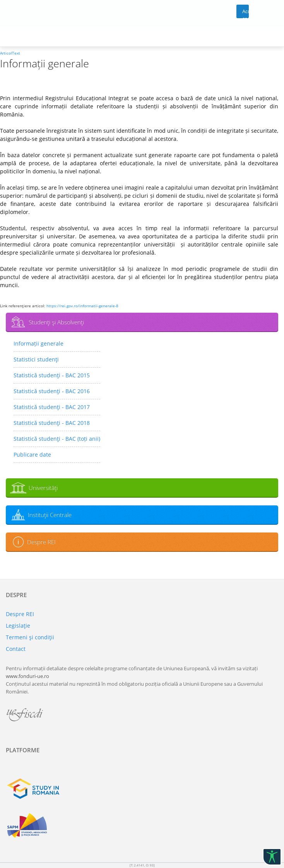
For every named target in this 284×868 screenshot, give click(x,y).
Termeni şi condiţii (30, 637)
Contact (16, 649)
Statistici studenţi (36, 359)
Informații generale (38, 343)
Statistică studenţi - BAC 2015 (52, 375)
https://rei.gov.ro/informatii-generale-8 (82, 306)
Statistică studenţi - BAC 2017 (52, 407)
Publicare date (32, 455)
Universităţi (43, 488)
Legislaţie (18, 626)
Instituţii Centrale (50, 515)
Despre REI (41, 542)
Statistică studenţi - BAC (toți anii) (57, 439)
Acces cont (246, 13)
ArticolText (10, 53)
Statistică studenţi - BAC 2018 (52, 423)
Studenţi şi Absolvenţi (56, 322)
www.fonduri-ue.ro (27, 676)
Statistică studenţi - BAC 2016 (52, 391)
